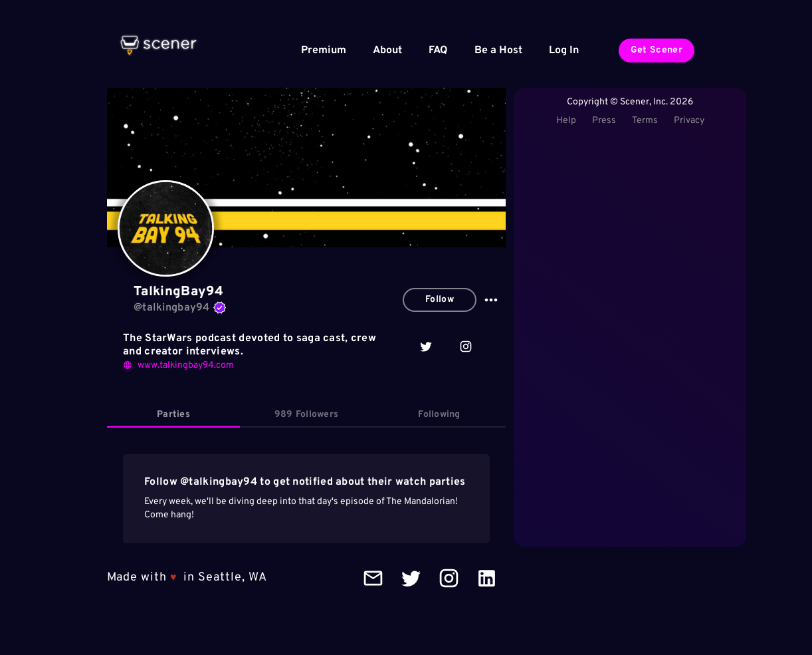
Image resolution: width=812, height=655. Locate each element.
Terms (645, 121)
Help (566, 121)
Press (604, 121)
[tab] (173, 415)
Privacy (689, 121)
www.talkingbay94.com (178, 365)
